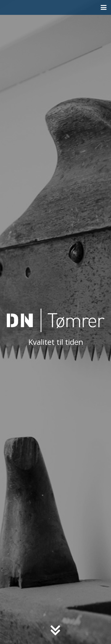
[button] (104, 7)
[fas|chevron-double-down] (56, 631)
